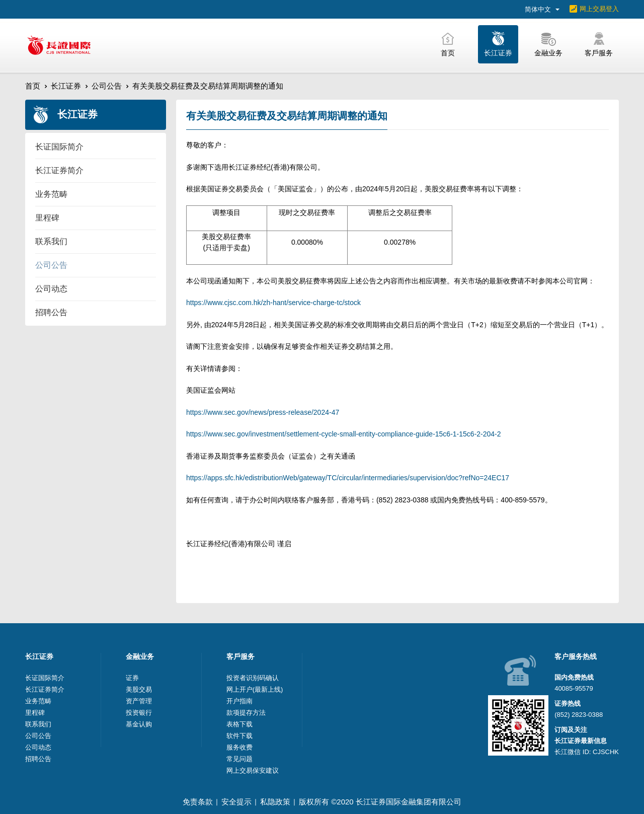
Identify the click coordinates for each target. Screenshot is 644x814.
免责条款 (198, 802)
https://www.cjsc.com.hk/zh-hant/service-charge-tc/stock (273, 303)
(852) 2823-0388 (579, 715)
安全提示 (236, 802)
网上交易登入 (599, 9)
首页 (33, 86)
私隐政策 (275, 802)
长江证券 (66, 86)
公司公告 (107, 86)
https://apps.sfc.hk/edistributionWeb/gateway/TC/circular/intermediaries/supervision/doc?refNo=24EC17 (348, 478)
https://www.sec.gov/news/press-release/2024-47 (263, 412)
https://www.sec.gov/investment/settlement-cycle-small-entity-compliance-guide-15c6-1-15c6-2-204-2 (344, 434)
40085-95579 (574, 688)
